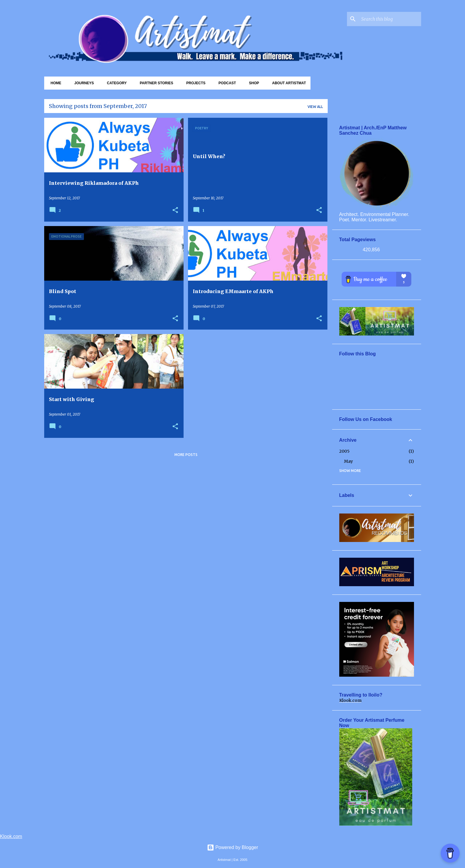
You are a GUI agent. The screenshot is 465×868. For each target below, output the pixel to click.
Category (115, 83)
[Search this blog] (390, 19)
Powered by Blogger (233, 847)
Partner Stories (155, 83)
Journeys (82, 83)
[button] (175, 210)
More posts (186, 455)
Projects (194, 83)
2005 (344, 451)
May (348, 461)
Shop (252, 83)
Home (54, 83)
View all (315, 107)
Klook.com (350, 700)
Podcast (226, 83)
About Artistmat (287, 83)
